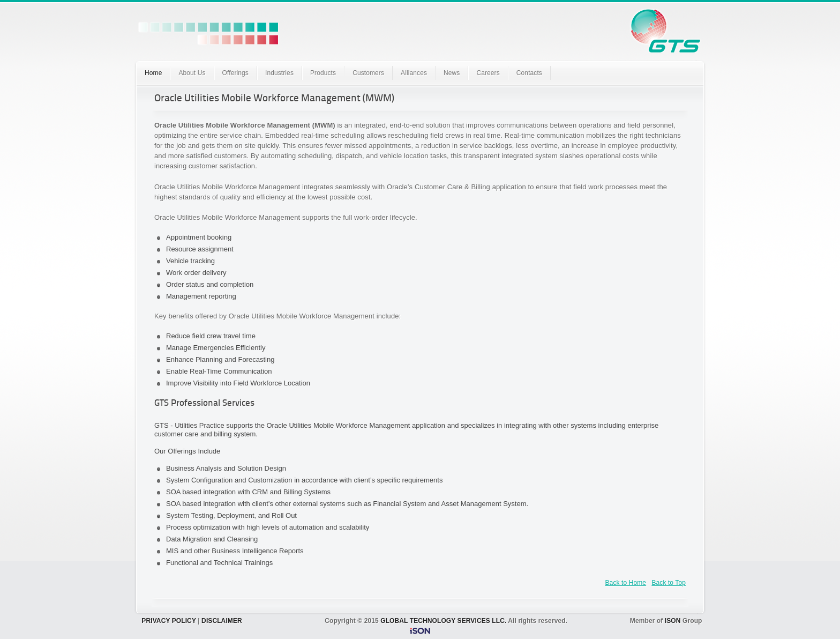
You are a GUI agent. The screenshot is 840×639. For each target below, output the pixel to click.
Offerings (235, 73)
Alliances (414, 73)
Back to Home (626, 583)
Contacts (529, 73)
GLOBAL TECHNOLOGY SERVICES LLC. (443, 621)
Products (323, 73)
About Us (192, 73)
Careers (488, 73)
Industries (279, 73)
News (452, 73)
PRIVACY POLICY (168, 621)
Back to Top (669, 583)
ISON (673, 621)
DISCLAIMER (222, 621)
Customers (368, 73)
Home (153, 73)
